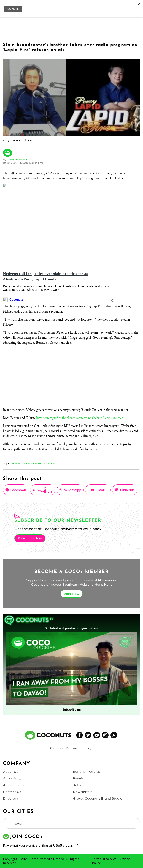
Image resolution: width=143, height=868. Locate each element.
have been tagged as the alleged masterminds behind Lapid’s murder (80, 418)
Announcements (16, 785)
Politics (49, 463)
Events (78, 778)
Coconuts (75, 7)
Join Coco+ (116, 7)
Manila (17, 463)
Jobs (77, 785)
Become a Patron (63, 748)
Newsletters (83, 792)
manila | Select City (34, 6)
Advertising (12, 778)
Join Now (72, 594)
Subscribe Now (30, 538)
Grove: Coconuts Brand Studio (98, 798)
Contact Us (12, 792)
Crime (37, 463)
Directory (11, 798)
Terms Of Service (104, 859)
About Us (11, 772)
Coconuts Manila (17, 160)
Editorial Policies (86, 772)
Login (138, 7)
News (28, 463)
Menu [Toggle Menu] (6, 7)
